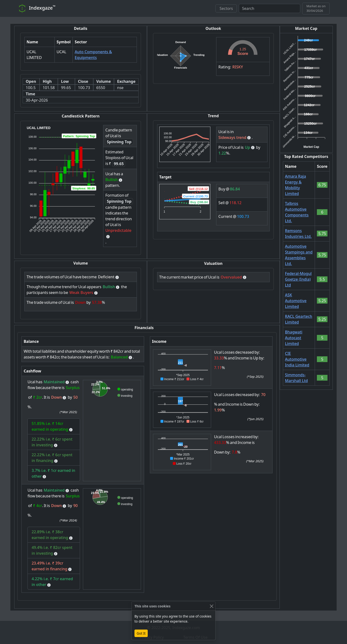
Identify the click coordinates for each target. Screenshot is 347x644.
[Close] (211, 606)
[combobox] (270, 8)
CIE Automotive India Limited (297, 359)
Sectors (226, 8)
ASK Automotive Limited (296, 301)
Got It (141, 633)
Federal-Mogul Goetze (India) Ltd (298, 279)
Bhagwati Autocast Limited (294, 338)
